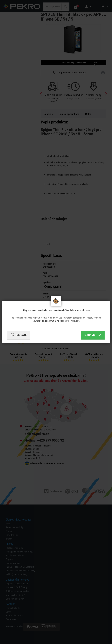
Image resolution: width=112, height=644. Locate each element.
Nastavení (19, 335)
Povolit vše (93, 335)
